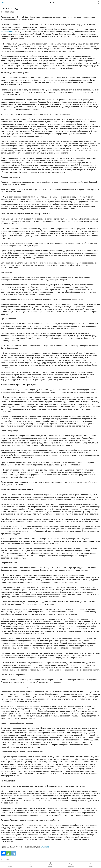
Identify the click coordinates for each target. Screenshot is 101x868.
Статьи (8, 859)
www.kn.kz (45, 847)
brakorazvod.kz (7, 32)
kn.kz (3, 859)
